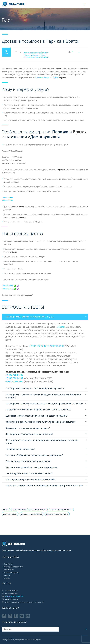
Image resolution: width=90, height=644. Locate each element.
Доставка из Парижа (38, 510)
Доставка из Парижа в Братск (61, 510)
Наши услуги (9, 564)
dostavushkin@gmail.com (14, 596)
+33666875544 (7, 200)
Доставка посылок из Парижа (35, 54)
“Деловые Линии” (42, 78)
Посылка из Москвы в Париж (35, 56)
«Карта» (61, 327)
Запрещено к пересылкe (13, 567)
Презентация (9, 570)
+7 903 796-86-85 (14, 378)
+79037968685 (10, 286)
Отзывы (7, 578)
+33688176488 (7, 197)
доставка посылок (10, 514)
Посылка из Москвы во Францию (36, 57)
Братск (6, 510)
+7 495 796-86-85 (14, 375)
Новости (7, 575)
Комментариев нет (79, 52)
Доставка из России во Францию (36, 52)
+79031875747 (10, 289)
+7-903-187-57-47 (38, 346)
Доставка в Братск (20, 510)
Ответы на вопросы (11, 573)
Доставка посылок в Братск (32, 514)
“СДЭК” (56, 78)
